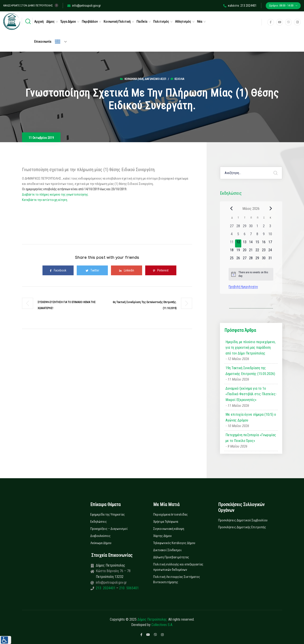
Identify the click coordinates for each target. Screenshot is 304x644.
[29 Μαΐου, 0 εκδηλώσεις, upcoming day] (257, 259)
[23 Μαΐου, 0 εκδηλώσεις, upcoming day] (264, 251)
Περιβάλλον (90, 22)
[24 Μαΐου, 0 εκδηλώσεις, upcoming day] (270, 251)
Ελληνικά (58, 42)
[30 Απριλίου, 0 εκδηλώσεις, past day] (251, 227)
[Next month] (271, 209)
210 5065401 (129, 588)
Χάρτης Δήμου (162, 536)
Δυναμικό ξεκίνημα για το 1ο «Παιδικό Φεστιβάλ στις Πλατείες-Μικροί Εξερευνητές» (251, 394)
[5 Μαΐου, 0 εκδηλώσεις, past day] (238, 235)
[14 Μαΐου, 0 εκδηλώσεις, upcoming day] (251, 243)
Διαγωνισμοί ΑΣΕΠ (155, 79)
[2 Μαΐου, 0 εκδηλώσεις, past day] (264, 227)
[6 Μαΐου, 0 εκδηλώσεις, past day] (245, 235)
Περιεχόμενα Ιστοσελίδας (170, 514)
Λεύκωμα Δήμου (101, 543)
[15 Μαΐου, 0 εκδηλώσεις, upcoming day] (257, 243)
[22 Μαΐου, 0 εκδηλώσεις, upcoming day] (257, 251)
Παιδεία (142, 22)
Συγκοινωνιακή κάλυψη (169, 529)
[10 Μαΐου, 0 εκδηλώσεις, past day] (270, 235)
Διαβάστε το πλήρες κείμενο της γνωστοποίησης (55, 194)
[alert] (251, 274)
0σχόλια (177, 79)
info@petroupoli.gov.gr (84, 6)
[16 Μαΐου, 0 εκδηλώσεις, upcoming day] (264, 243)
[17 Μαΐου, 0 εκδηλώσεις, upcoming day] (270, 243)
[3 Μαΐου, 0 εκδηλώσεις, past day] (270, 227)
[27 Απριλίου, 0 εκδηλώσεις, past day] (232, 227)
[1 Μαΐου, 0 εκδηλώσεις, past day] (257, 227)
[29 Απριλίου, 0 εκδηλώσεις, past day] (245, 227)
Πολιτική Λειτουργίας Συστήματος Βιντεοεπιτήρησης (177, 579)
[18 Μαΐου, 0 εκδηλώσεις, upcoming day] (232, 251)
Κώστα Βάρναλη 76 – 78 (113, 571)
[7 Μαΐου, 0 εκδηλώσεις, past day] (251, 235)
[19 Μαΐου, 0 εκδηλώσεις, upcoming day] (238, 251)
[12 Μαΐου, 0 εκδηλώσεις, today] (238, 243)
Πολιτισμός (161, 22)
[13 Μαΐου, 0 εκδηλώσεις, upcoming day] (245, 243)
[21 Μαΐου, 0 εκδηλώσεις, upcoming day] (251, 251)
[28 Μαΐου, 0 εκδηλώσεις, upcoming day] (251, 259)
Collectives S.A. (162, 625)
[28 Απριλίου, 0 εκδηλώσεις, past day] (238, 227)
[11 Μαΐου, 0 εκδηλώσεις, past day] (232, 243)
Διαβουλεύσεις (100, 536)
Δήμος (50, 22)
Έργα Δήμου (68, 22)
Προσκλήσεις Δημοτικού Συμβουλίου (243, 520)
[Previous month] (231, 209)
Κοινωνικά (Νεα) (134, 79)
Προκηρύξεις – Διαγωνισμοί (109, 529)
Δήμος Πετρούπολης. (152, 619)
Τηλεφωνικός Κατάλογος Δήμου (174, 543)
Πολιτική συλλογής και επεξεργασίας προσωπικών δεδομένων (178, 567)
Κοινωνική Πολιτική (117, 22)
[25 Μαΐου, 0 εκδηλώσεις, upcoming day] (232, 259)
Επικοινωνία (43, 42)
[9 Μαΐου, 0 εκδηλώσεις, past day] (264, 235)
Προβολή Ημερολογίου (243, 287)
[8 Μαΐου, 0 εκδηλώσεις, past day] (257, 235)
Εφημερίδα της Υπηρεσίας (108, 514)
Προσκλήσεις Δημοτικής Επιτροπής (242, 527)
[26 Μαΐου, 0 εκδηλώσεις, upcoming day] (238, 259)
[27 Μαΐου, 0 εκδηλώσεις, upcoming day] (245, 259)
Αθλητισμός (183, 22)
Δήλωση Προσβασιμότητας (171, 557)
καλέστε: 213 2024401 (240, 6)
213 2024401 (106, 588)
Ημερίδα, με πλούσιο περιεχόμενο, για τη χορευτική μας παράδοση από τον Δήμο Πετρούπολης (251, 348)
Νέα (200, 22)
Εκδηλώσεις (99, 522)
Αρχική (39, 22)
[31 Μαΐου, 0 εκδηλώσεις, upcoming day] (270, 259)
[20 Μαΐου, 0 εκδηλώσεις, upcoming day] (245, 251)
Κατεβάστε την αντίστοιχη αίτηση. (45, 200)
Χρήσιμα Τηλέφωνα (166, 522)
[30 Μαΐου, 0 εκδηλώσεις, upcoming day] (264, 259)
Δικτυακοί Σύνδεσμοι (167, 550)
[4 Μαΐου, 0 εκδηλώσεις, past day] (232, 235)
